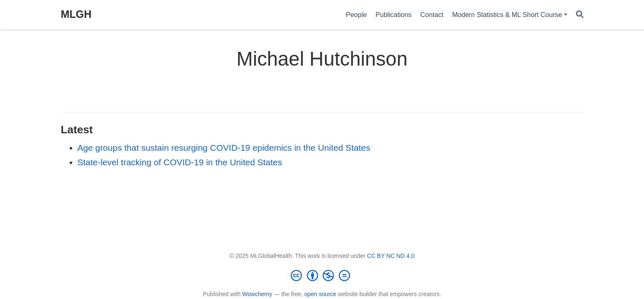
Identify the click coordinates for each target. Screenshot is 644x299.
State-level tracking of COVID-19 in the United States (180, 162)
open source (320, 294)
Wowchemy (257, 294)
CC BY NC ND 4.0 (391, 256)
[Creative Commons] (322, 275)
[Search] (580, 15)
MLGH (76, 14)
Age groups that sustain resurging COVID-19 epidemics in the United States (224, 148)
